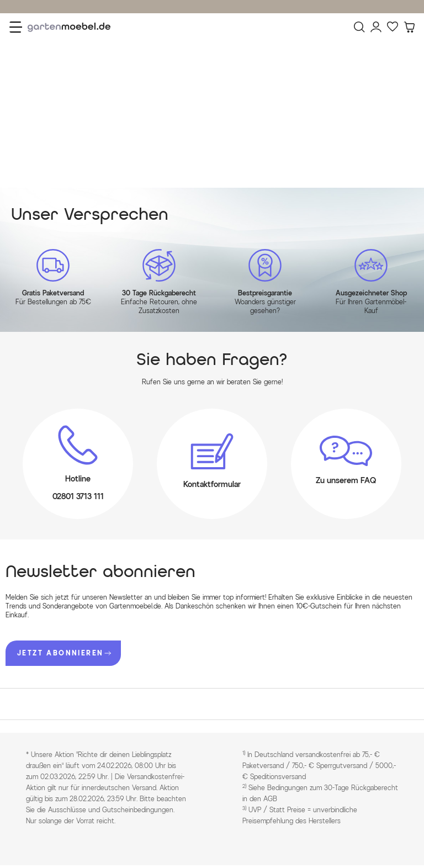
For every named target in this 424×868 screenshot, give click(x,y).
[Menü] (16, 27)
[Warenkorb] (409, 27)
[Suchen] (359, 27)
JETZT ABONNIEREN (64, 653)
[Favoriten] (393, 27)
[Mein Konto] (376, 27)
